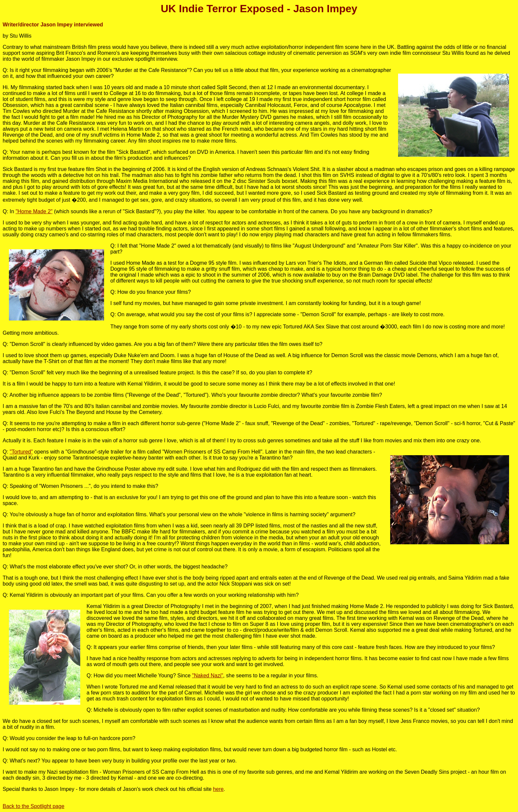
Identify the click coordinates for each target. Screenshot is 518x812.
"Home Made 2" (34, 211)
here (218, 789)
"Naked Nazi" (207, 676)
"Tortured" (21, 452)
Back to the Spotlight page (34, 806)
